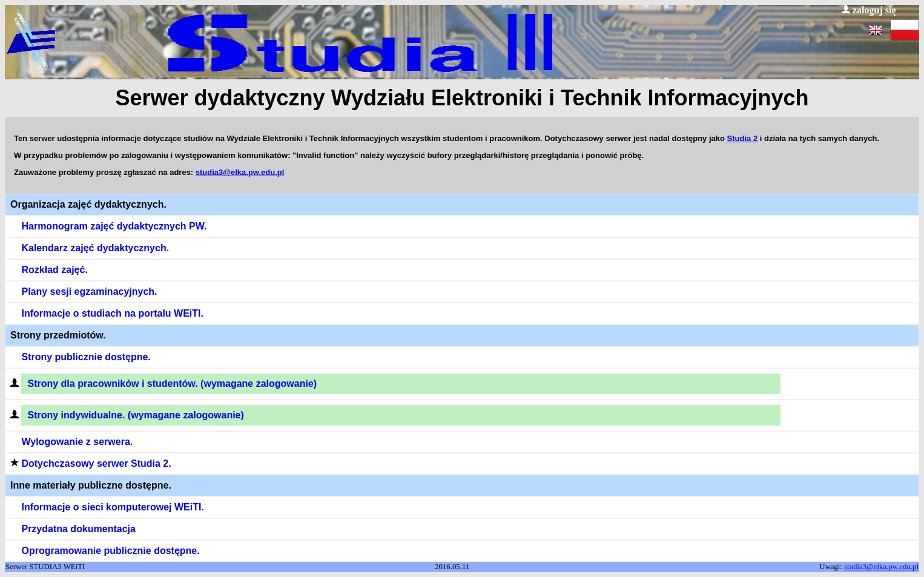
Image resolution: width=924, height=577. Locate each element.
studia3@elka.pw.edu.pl (240, 172)
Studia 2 (743, 138)
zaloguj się (869, 10)
